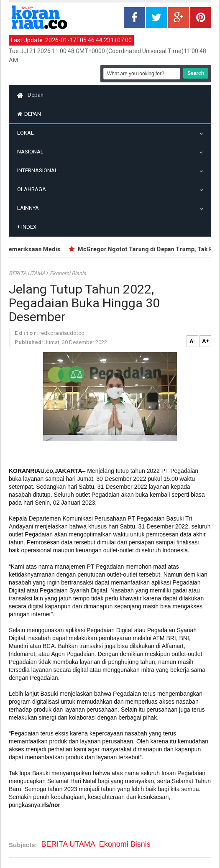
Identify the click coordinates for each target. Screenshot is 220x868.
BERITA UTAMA (28, 273)
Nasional (32, 152)
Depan (30, 95)
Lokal (28, 133)
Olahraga (34, 189)
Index (27, 227)
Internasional (40, 170)
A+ (206, 341)
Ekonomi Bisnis (68, 273)
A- (193, 341)
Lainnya (30, 208)
